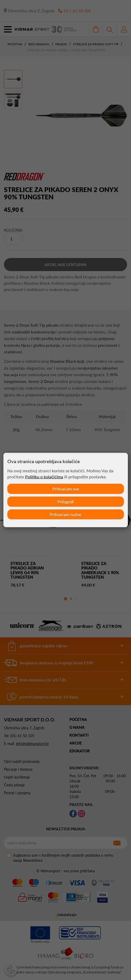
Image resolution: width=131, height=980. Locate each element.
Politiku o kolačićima (44, 477)
